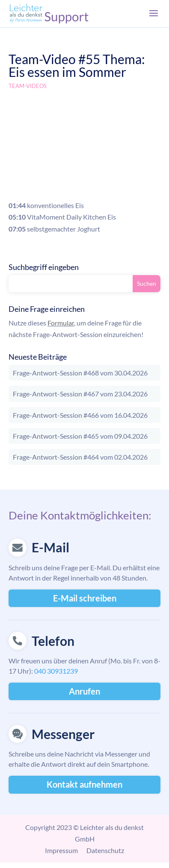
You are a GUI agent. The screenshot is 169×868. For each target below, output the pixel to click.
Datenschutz (105, 850)
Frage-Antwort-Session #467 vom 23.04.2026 (80, 394)
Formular (61, 323)
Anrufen (84, 691)
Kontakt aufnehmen (84, 784)
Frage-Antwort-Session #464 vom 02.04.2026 (80, 457)
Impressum (61, 850)
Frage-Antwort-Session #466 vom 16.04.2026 (80, 415)
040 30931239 (56, 671)
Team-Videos (28, 86)
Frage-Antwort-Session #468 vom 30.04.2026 (80, 373)
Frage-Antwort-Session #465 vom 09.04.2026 (80, 436)
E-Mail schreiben (85, 598)
